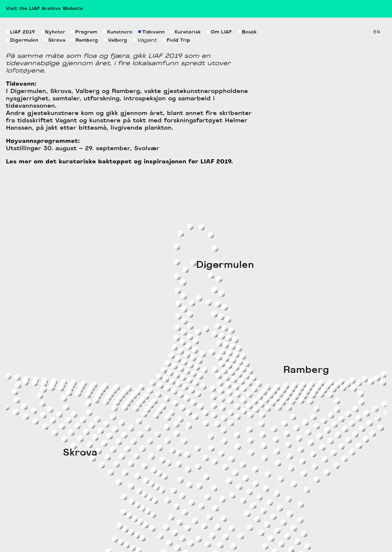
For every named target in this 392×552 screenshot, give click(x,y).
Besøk (247, 130)
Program (84, 130)
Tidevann (151, 130)
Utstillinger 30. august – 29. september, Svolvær (83, 246)
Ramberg (85, 138)
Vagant (145, 138)
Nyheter (53, 130)
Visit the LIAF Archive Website (44, 9)
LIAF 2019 (20, 130)
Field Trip (176, 138)
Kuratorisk (186, 130)
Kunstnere (118, 130)
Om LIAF (219, 130)
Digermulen (22, 138)
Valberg (115, 138)
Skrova (55, 138)
